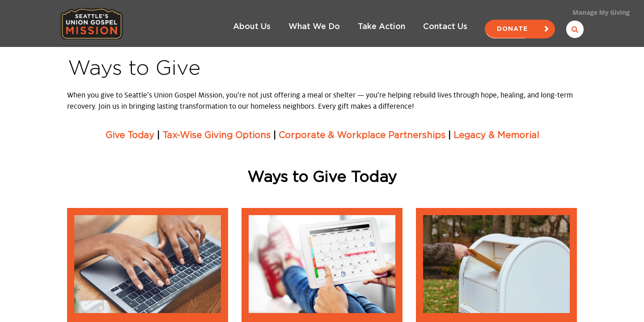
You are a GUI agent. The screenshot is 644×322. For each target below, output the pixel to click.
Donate (520, 29)
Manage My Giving (601, 12)
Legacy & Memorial (496, 136)
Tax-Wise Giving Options (216, 136)
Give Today (130, 136)
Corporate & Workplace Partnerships (362, 136)
